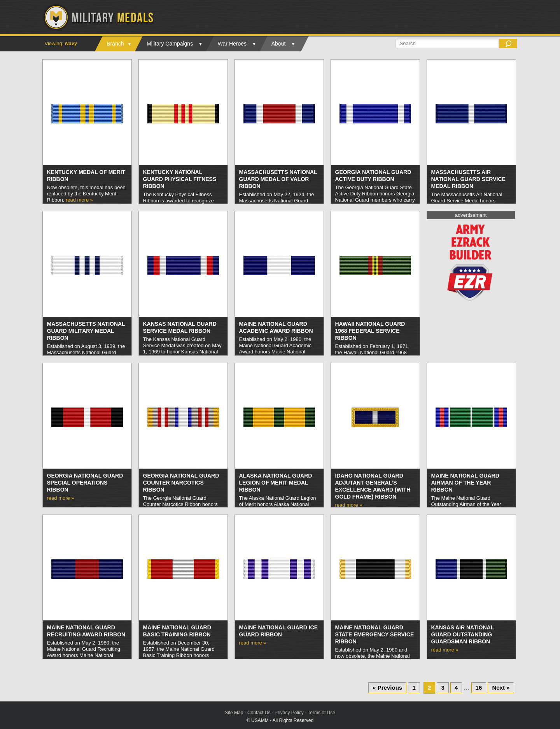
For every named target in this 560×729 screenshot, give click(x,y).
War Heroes (232, 44)
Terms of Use (321, 713)
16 (479, 688)
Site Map (234, 713)
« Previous (387, 688)
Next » (501, 688)
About (279, 44)
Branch (115, 44)
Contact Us (259, 713)
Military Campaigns (170, 44)
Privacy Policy (289, 713)
